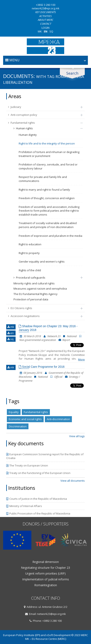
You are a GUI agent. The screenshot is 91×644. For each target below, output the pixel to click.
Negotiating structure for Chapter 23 (45, 568)
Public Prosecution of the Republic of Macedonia (38, 513)
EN (46, 31)
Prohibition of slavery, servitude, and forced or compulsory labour (48, 166)
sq (10, 339)
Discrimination (18, 426)
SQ (51, 31)
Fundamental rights (43, 123)
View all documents (73, 481)
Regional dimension (46, 562)
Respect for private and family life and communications (43, 179)
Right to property (29, 253)
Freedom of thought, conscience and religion (47, 198)
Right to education (30, 244)
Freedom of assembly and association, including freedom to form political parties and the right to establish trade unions (49, 211)
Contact (46, 24)
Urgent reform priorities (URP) (45, 574)
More (81, 359)
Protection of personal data (31, 299)
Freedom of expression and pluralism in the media (50, 236)
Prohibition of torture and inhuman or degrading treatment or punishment (49, 154)
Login (45, 28)
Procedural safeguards (46, 278)
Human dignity (28, 135)
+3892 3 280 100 (46, 5)
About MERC (46, 20)
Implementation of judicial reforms (46, 579)
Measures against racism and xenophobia (40, 289)
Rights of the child (30, 270)
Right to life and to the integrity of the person (47, 143)
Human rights (46, 128)
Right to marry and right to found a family (44, 190)
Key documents (46, 12)
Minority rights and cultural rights (34, 283)
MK (40, 31)
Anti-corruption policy (43, 115)
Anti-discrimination (58, 419)
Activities (45, 16)
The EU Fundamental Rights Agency (36, 294)
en (10, 333)
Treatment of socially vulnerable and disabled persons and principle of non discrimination (48, 225)
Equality (14, 412)
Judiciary (43, 107)
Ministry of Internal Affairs (24, 506)
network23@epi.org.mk (45, 8)
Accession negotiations (43, 316)
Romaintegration (46, 585)
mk (11, 327)
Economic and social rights (25, 419)
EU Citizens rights (43, 308)
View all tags (77, 436)
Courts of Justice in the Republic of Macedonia (37, 499)
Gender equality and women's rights (42, 262)
